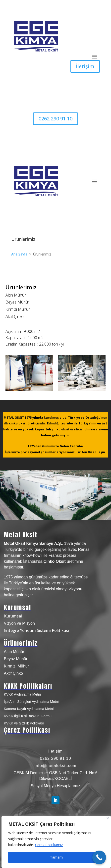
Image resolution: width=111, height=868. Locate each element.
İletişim (85, 66)
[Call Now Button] (99, 857)
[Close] (108, 818)
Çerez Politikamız (49, 845)
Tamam (56, 857)
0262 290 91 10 (55, 119)
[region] (56, 842)
